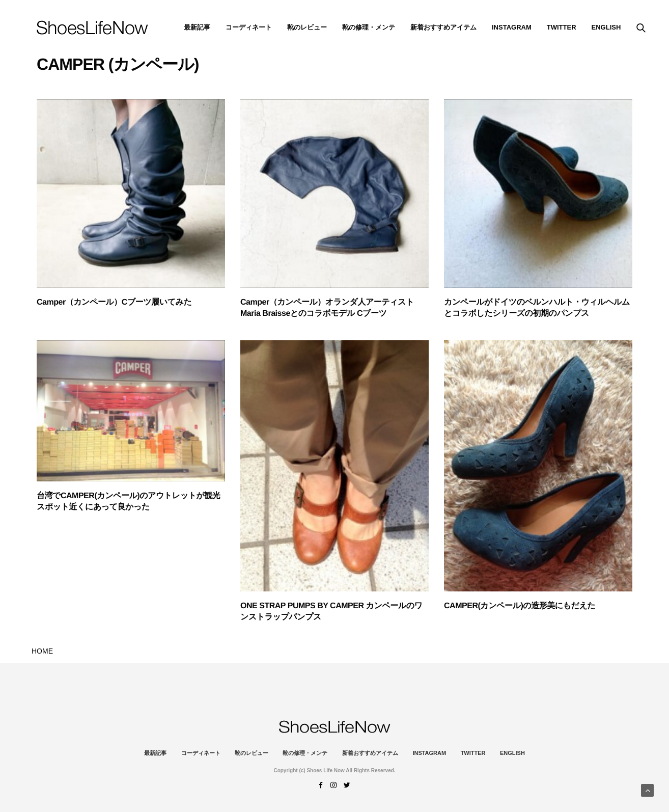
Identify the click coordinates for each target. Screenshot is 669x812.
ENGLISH (606, 27)
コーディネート (249, 27)
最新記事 (197, 27)
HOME (42, 651)
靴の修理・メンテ (369, 27)
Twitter (562, 27)
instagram (512, 27)
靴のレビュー (307, 27)
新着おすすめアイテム (443, 27)
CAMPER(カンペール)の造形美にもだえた (520, 606)
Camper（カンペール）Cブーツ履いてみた (114, 302)
